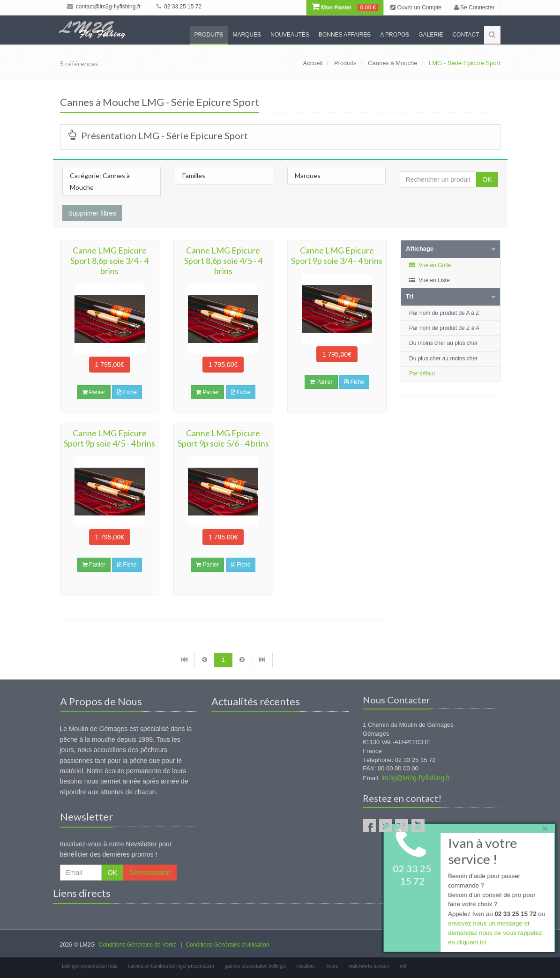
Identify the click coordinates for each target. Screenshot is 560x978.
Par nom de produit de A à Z (444, 313)
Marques (247, 35)
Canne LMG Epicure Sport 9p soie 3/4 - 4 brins (337, 255)
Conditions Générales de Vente (138, 945)
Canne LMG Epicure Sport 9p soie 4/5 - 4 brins (109, 438)
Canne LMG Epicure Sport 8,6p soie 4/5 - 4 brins (223, 261)
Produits (209, 35)
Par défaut (422, 373)
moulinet (306, 966)
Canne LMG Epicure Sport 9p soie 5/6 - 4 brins (223, 438)
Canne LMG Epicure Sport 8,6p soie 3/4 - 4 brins (109, 261)
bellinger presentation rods (90, 966)
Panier (94, 392)
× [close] (543, 826)
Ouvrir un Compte (416, 7)
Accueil (313, 63)
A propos (395, 35)
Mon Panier (345, 7)
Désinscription (150, 873)
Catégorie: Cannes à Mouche (100, 181)
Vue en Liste (429, 280)
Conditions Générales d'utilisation (228, 945)
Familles (194, 175)
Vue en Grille (429, 265)
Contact (466, 35)
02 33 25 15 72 (179, 7)
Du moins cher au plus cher (443, 343)
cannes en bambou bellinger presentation (171, 966)
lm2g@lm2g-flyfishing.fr (416, 778)
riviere (332, 966)
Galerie (431, 35)
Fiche (127, 392)
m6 (403, 966)
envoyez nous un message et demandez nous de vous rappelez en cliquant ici (494, 934)
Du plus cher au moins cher (443, 358)
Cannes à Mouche (393, 63)
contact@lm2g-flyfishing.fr (104, 7)
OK (487, 179)
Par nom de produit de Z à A (444, 328)
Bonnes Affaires (345, 35)
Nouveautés (290, 35)
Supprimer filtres (92, 213)
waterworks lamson (369, 966)
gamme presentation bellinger (255, 966)
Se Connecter (474, 7)
